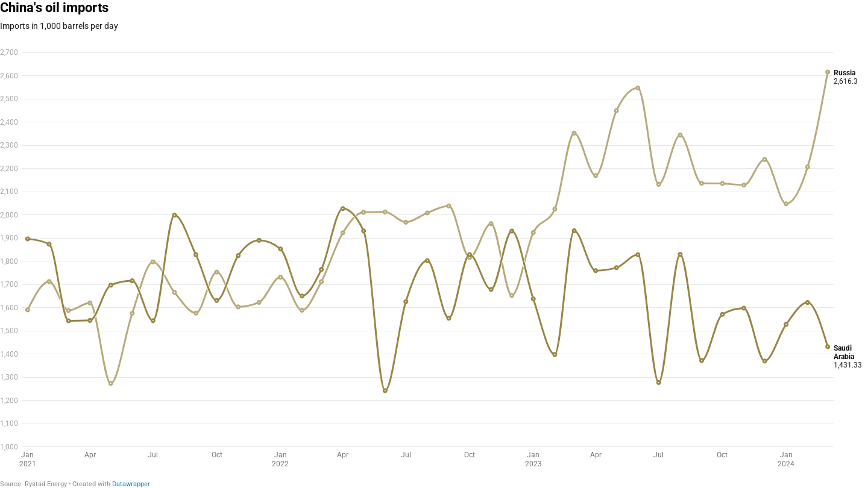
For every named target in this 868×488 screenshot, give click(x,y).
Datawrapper (131, 484)
